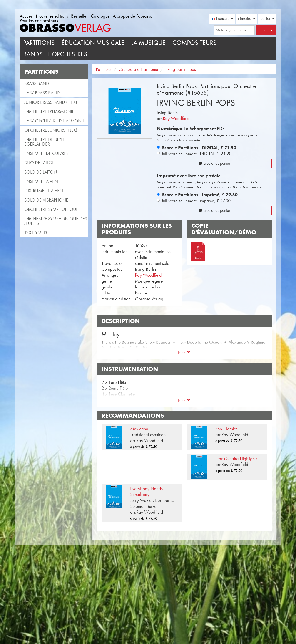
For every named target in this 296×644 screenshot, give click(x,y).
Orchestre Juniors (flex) (51, 130)
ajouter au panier (214, 163)
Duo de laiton (40, 163)
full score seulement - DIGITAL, (197, 154)
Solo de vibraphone (46, 200)
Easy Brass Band (42, 93)
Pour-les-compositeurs (39, 20)
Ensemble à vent (42, 181)
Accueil (26, 16)
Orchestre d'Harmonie (49, 111)
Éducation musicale (93, 43)
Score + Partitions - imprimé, (200, 195)
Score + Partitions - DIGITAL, (199, 148)
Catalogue (100, 16)
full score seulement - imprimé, (196, 201)
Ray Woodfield (176, 118)
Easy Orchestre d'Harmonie (55, 121)
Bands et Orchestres (55, 54)
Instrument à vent (45, 191)
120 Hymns (36, 232)
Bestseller (79, 16)
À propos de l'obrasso (133, 16)
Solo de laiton (41, 172)
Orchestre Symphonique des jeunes (56, 221)
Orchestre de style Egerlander (45, 142)
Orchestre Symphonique (51, 209)
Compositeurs (194, 43)
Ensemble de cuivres (46, 153)
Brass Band (37, 83)
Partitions (39, 43)
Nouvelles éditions (52, 16)
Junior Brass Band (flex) (51, 102)
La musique (148, 43)
